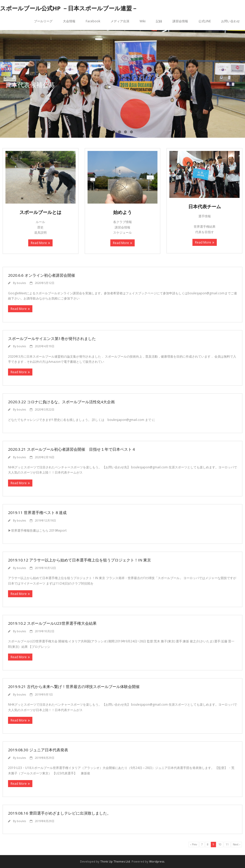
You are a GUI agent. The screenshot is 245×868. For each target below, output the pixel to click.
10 (220, 844)
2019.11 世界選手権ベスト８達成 (37, 512)
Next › (236, 844)
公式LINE (205, 21)
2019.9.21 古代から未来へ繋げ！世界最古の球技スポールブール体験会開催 (74, 686)
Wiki (143, 21)
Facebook (93, 21)
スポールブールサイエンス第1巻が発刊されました (52, 338)
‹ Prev (194, 844)
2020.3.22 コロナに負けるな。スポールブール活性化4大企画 (61, 402)
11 (227, 844)
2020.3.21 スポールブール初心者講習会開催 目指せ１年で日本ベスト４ (72, 449)
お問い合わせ (230, 21)
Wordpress (157, 861)
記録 (159, 21)
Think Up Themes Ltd (115, 861)
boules (21, 283)
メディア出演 (120, 21)
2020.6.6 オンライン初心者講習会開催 (42, 275)
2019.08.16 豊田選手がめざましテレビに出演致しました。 (59, 813)
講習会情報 (180, 21)
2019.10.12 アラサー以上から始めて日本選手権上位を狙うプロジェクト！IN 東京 (80, 560)
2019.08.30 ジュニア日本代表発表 (38, 750)
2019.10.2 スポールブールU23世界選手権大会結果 (52, 623)
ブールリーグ (43, 21)
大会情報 (69, 21)
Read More (39, 243)
